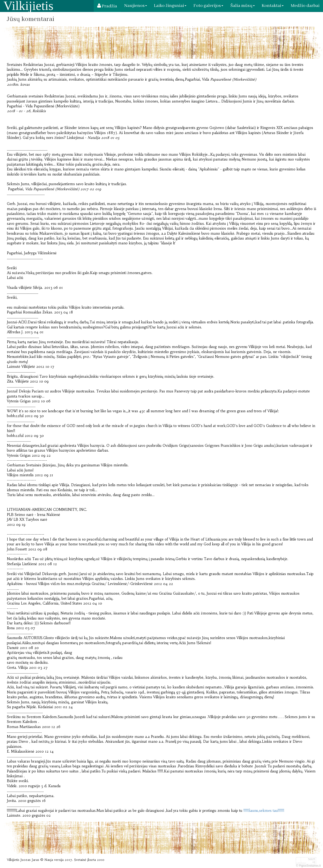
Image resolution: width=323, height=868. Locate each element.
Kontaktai (273, 6)
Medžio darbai (305, 6)
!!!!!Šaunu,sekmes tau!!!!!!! (264, 811)
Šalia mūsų (243, 6)
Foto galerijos (209, 6)
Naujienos (136, 6)
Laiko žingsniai (171, 6)
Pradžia (108, 6)
